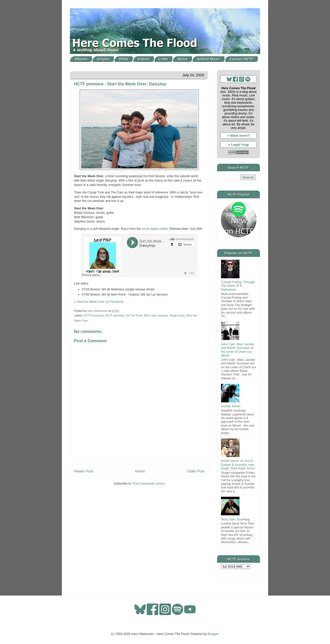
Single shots (177, 315)
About (183, 59)
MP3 (147, 315)
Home (140, 471)
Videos (144, 59)
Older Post (196, 471)
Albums (81, 59)
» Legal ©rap (238, 145)
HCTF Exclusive (94, 315)
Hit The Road (134, 315)
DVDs (124, 59)
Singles (103, 59)
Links (163, 59)
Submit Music (209, 59)
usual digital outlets (155, 229)
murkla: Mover (231, 406)
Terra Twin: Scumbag (236, 519)
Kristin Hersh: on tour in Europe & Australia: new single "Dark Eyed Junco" (238, 465)
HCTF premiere (115, 315)
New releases (159, 315)
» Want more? (238, 136)
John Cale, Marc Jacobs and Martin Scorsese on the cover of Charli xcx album (238, 350)
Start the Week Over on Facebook (100, 302)
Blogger (213, 634)
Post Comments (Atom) (149, 484)
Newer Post (84, 471)
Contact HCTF (241, 59)
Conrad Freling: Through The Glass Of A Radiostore (238, 286)
